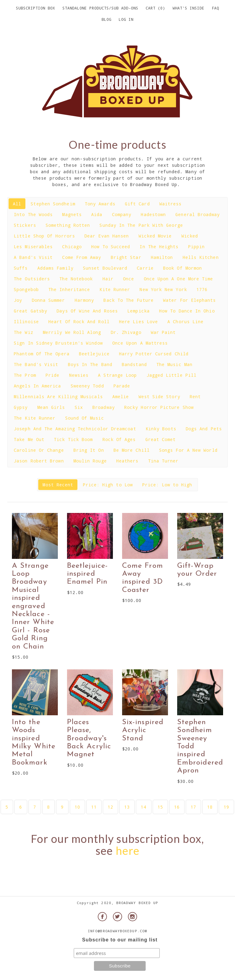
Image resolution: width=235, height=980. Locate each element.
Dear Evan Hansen (107, 236)
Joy (18, 300)
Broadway (104, 407)
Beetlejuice (94, 354)
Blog (106, 19)
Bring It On (89, 450)
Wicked (190, 236)
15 (160, 807)
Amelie (121, 396)
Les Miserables (33, 247)
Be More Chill (132, 450)
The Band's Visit (36, 364)
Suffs (21, 268)
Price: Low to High (167, 485)
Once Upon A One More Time (179, 279)
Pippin (196, 247)
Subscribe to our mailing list (120, 940)
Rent (195, 396)
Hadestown (153, 214)
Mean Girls (51, 407)
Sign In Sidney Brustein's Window (58, 343)
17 (193, 807)
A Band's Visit (33, 257)
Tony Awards (100, 204)
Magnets (72, 214)
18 (210, 807)
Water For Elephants (189, 300)
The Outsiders (32, 279)
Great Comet (161, 439)
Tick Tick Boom (73, 439)
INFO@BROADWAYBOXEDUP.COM (117, 931)
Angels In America (37, 386)
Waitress (171, 204)
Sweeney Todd (87, 386)
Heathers (127, 461)
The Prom (25, 375)
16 (177, 807)
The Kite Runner (35, 418)
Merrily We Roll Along (72, 332)
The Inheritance (69, 289)
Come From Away (82, 257)
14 (144, 807)
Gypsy (21, 407)
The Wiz (24, 332)
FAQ (215, 8)
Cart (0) (155, 8)
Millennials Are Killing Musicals (58, 396)
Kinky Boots (161, 429)
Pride (52, 375)
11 (94, 807)
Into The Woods (33, 214)
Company (122, 214)
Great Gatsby (30, 311)
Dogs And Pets (204, 429)
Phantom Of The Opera (42, 354)
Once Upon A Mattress (140, 343)
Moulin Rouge (90, 461)
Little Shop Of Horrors (44, 236)
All (17, 204)
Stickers (25, 225)
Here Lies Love (138, 322)
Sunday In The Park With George (141, 225)
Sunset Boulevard (105, 268)
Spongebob (26, 289)
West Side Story (159, 396)
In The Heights (159, 247)
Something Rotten (68, 225)
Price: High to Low (108, 485)
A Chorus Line (185, 322)
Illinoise (26, 322)
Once (129, 279)
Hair (108, 279)
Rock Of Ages (119, 439)
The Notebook (76, 279)
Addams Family (55, 268)
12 (110, 807)
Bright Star (126, 257)
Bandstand (134, 364)
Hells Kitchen (201, 257)
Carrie (145, 268)
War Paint (163, 332)
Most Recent (58, 485)
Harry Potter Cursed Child (154, 354)
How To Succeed (111, 247)
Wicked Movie (155, 236)
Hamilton (162, 257)
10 (77, 807)
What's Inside (188, 8)
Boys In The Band (90, 364)
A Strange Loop (117, 375)
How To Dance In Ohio (187, 311)
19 (226, 807)
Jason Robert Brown (39, 461)
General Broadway (198, 214)
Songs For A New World (188, 450)
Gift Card (137, 204)
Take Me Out (29, 439)
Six (79, 407)
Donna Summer (48, 300)
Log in (126, 19)
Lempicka (138, 311)
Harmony (84, 300)
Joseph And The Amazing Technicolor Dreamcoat (75, 429)
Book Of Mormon (183, 268)
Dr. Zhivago (126, 332)
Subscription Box (35, 8)
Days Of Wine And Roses (87, 311)
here (128, 851)
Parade (122, 386)
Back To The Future (128, 300)
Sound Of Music (85, 418)
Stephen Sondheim (53, 204)
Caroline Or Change (39, 450)
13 (127, 807)
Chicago (72, 247)
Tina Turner (163, 461)
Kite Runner (115, 289)
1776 (202, 289)
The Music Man (174, 364)
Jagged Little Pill (172, 375)
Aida (97, 214)
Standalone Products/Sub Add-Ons (100, 8)
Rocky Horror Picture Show (159, 407)
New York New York (163, 289)
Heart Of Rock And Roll (79, 322)
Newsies (79, 375)
